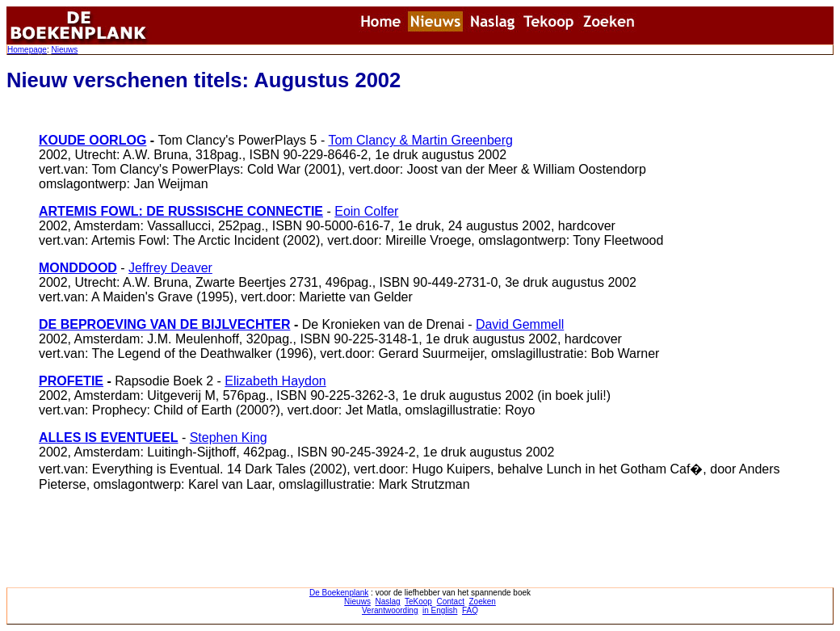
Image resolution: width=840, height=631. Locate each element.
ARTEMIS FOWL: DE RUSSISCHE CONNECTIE (181, 211)
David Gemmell (520, 324)
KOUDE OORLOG (92, 140)
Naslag (387, 602)
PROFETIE (71, 381)
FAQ (470, 610)
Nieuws (64, 50)
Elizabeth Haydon (275, 381)
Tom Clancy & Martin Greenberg (420, 140)
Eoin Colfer (366, 211)
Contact (450, 602)
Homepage (27, 50)
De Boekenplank (339, 593)
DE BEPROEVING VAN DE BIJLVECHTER (164, 324)
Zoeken (483, 602)
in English (440, 610)
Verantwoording (390, 610)
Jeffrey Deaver (170, 268)
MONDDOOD (78, 268)
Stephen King (229, 437)
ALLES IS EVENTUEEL (108, 437)
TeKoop (418, 602)
